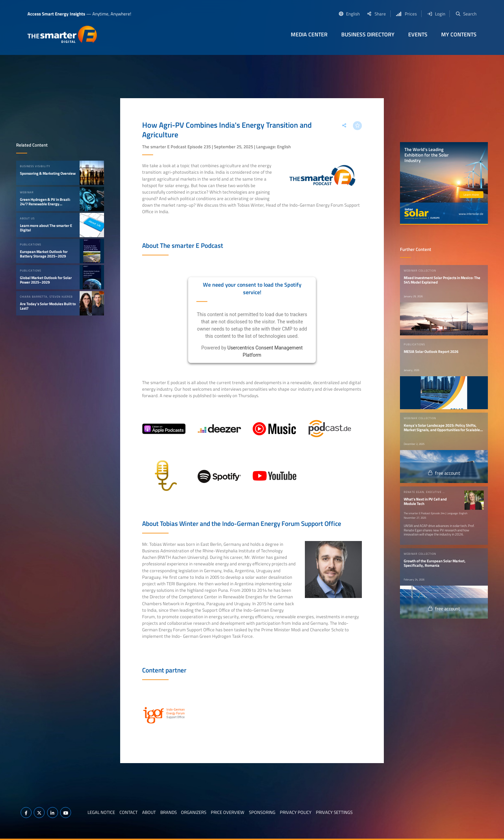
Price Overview (228, 812)
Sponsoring (262, 812)
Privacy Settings (334, 812)
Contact (129, 812)
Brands (169, 812)
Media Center (309, 34)
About (149, 812)
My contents (459, 34)
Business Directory (368, 34)
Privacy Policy (296, 812)
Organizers (194, 812)
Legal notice (101, 812)
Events (418, 34)
